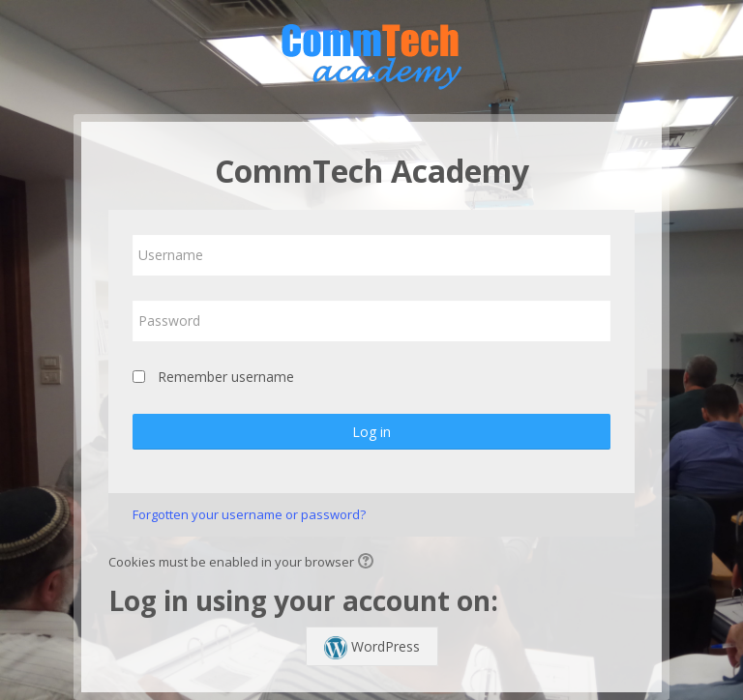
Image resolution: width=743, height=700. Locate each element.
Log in (371, 432)
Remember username (226, 377)
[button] (369, 563)
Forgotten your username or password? (249, 514)
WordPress (372, 648)
